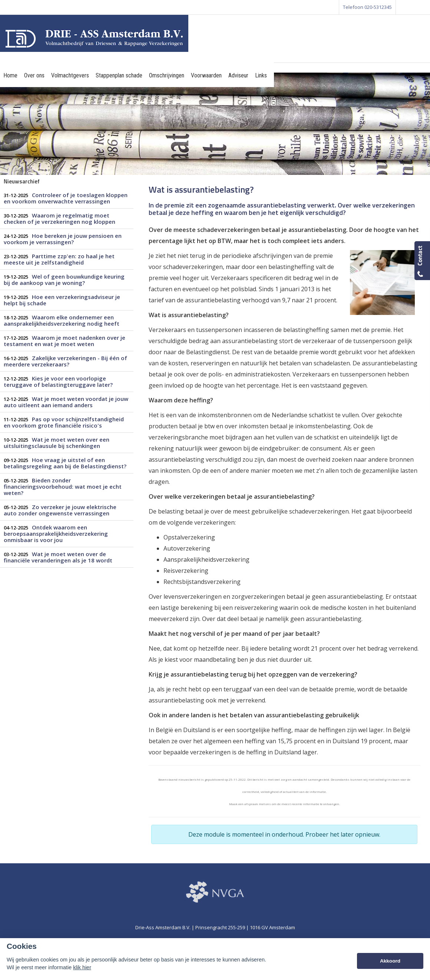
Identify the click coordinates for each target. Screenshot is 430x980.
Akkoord (390, 961)
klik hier (82, 967)
